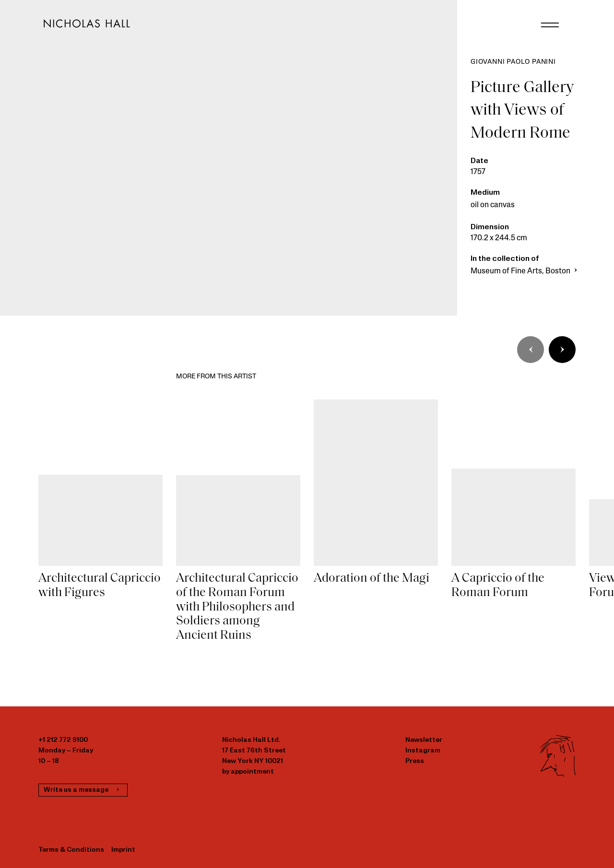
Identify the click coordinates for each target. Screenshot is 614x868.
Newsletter (424, 740)
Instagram (423, 751)
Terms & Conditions (71, 850)
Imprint (123, 850)
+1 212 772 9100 (63, 740)
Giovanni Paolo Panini (513, 62)
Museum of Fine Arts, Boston (525, 271)
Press (415, 761)
